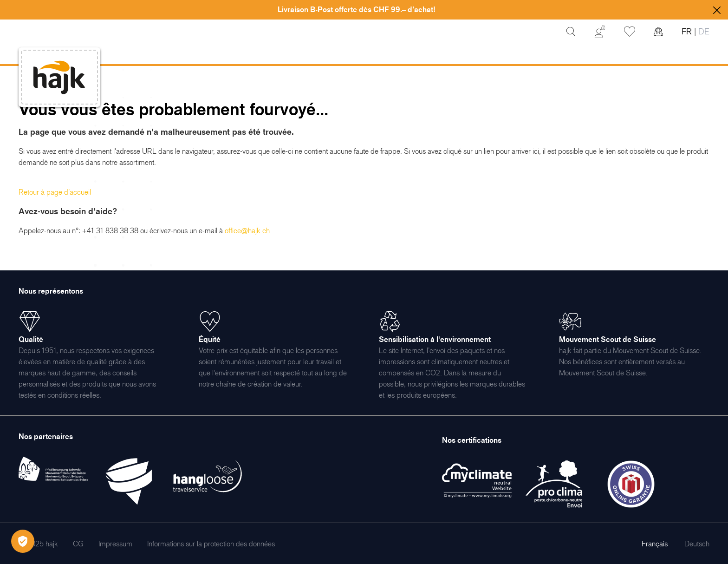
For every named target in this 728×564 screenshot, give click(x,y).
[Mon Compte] (600, 32)
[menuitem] (78, 544)
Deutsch (697, 544)
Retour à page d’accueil (55, 192)
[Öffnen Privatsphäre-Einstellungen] (23, 541)
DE (703, 31)
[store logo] (59, 77)
